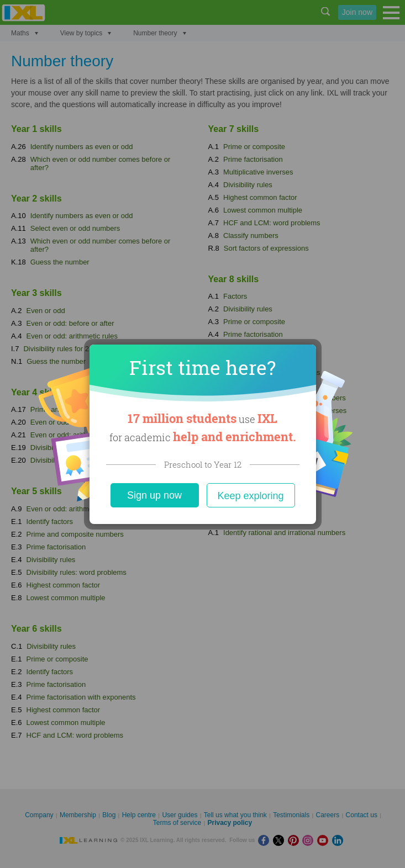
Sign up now (154, 495)
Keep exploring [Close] (250, 496)
